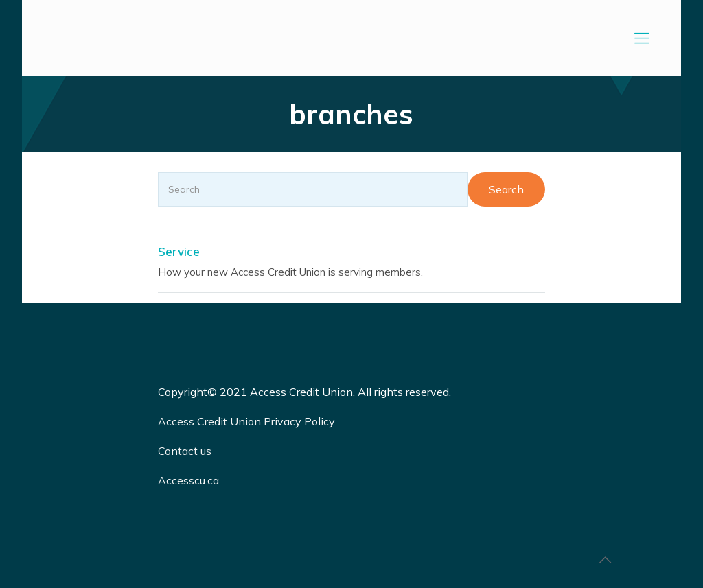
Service (179, 251)
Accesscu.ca (188, 480)
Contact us (186, 451)
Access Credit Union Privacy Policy (246, 421)
